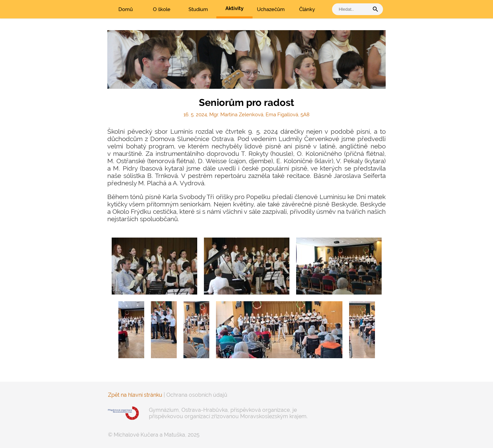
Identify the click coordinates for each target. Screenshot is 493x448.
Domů (126, 9)
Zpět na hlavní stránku (135, 395)
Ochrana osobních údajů (197, 395)
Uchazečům (271, 9)
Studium (198, 9)
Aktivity (234, 8)
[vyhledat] (352, 9)
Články (307, 9)
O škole (162, 9)
